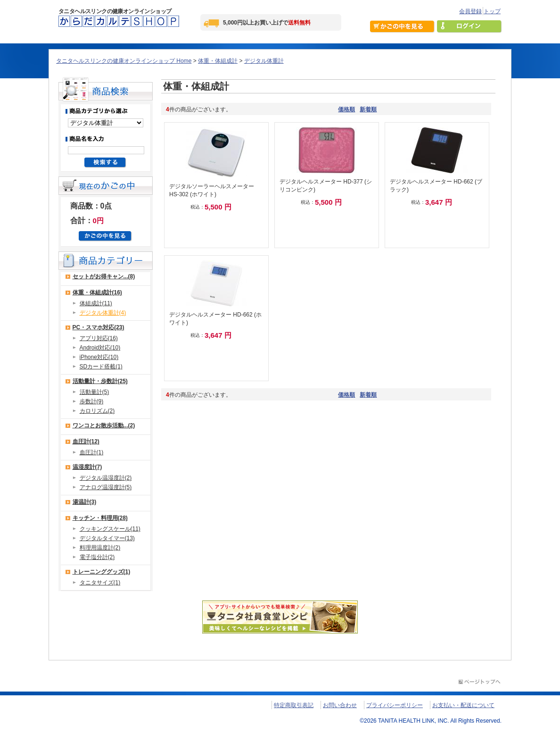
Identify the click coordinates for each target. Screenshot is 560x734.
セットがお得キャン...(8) (104, 276)
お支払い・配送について (463, 705)
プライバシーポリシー (395, 705)
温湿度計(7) (87, 467)
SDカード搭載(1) (101, 367)
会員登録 (470, 11)
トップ (492, 11)
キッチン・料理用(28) (100, 518)
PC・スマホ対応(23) (99, 327)
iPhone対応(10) (99, 357)
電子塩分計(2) (97, 557)
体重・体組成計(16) (97, 292)
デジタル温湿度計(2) (106, 478)
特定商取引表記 (294, 705)
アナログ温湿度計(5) (106, 487)
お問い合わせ (340, 705)
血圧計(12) (86, 442)
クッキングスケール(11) (110, 529)
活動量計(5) (95, 392)
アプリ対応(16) (99, 338)
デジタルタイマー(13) (107, 538)
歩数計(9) (92, 401)
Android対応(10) (100, 348)
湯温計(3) (85, 502)
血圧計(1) (92, 452)
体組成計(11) (96, 303)
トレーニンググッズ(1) (102, 572)
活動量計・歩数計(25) (100, 381)
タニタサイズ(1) (100, 583)
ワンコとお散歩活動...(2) (104, 425)
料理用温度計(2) (100, 548)
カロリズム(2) (97, 411)
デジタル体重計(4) (103, 313)
